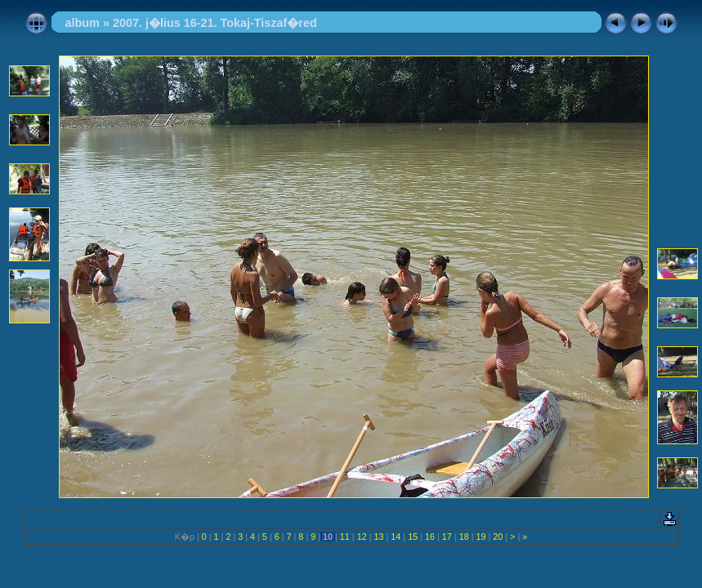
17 (447, 537)
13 (379, 537)
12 (362, 537)
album (83, 23)
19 (481, 537)
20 (498, 537)
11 (345, 537)
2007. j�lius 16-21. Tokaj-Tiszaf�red (215, 23)
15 (413, 537)
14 (396, 537)
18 (464, 537)
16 (430, 537)
